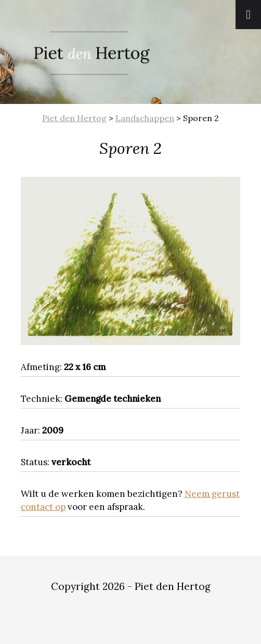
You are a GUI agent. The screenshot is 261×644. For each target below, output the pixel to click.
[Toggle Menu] (248, 15)
